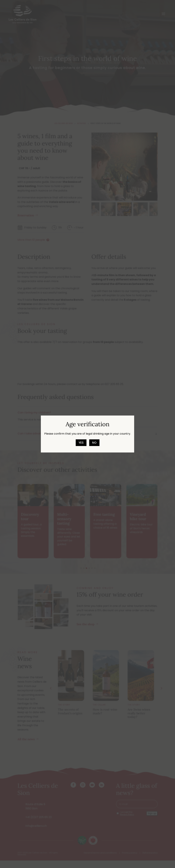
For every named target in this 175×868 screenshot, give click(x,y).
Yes (81, 443)
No (94, 443)
